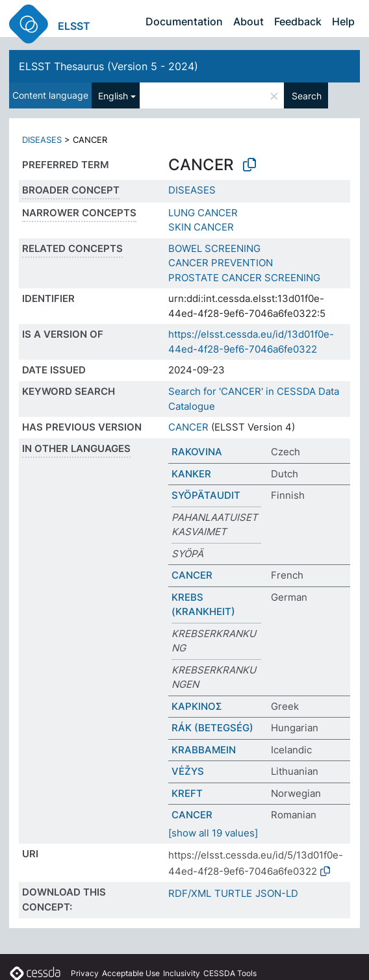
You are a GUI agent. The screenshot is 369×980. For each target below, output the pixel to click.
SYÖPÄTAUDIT (206, 495)
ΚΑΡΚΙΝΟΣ (197, 706)
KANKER (191, 474)
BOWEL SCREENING (214, 248)
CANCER (188, 427)
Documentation (184, 21)
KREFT (187, 793)
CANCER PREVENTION (221, 263)
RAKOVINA (197, 452)
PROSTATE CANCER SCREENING (244, 278)
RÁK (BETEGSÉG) (212, 728)
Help (343, 21)
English (113, 96)
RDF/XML (190, 893)
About (248, 21)
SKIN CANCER (201, 227)
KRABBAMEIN (204, 750)
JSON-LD (277, 893)
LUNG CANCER (203, 213)
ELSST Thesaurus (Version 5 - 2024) (108, 66)
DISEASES (42, 140)
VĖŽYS (188, 771)
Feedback (298, 21)
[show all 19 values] (213, 833)
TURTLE (233, 893)
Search (307, 96)
